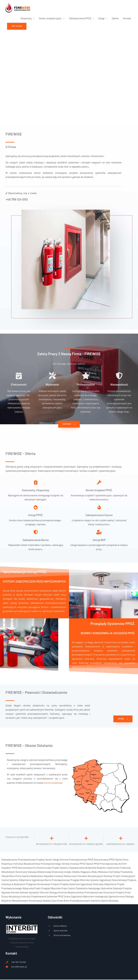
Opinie (115, 19)
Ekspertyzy (26, 19)
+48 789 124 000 (17, 199)
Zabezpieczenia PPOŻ (80, 19)
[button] (17, 27)
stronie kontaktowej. (53, 783)
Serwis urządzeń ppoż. (50, 19)
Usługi (101, 19)
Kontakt (127, 19)
